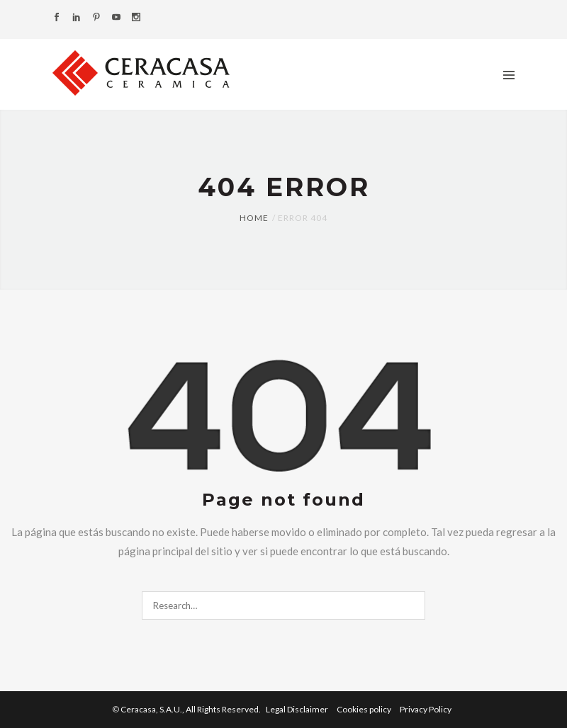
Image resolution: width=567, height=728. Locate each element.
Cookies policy (365, 709)
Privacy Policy (426, 709)
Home (254, 218)
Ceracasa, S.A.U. (191, 709)
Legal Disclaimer (298, 709)
